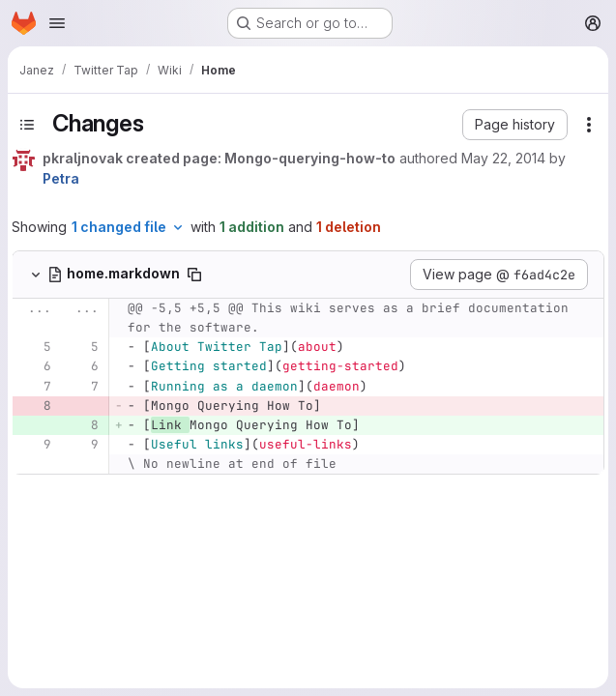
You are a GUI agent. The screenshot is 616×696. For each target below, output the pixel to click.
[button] (515, 125)
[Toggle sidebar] (27, 125)
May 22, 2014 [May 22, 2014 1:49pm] (503, 158)
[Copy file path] (194, 275)
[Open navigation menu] (57, 23)
